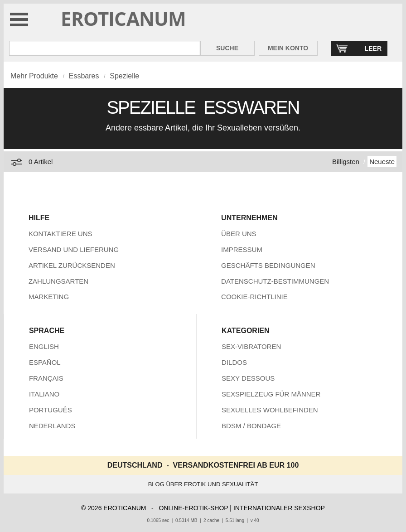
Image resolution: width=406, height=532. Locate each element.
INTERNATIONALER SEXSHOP (279, 508)
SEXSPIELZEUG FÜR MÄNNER (271, 394)
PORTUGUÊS (51, 410)
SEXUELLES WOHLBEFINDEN (270, 410)
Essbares (84, 76)
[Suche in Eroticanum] (105, 48)
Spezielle (124, 76)
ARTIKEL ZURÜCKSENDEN (72, 265)
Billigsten (346, 162)
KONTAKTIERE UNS (60, 234)
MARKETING (49, 297)
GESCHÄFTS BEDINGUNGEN (268, 265)
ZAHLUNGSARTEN (58, 281)
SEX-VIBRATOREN (251, 346)
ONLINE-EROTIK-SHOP (193, 508)
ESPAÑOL (45, 362)
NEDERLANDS (52, 426)
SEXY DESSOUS (248, 378)
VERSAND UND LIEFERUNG (74, 249)
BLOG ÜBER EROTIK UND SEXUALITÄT (203, 484)
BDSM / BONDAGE (251, 426)
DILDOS (234, 362)
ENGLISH (44, 346)
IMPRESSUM (242, 249)
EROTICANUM (123, 18)
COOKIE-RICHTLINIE (254, 297)
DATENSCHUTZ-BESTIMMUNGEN (275, 281)
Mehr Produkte (34, 76)
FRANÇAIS (46, 378)
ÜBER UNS (239, 234)
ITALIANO (44, 394)
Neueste (382, 162)
